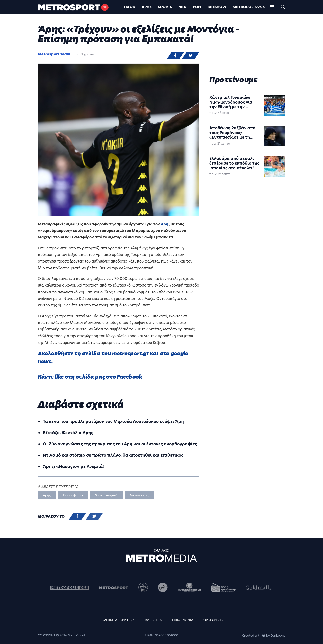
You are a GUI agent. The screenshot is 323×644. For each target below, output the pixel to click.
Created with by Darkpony (264, 636)
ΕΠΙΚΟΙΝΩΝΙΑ (183, 620)
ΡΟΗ (197, 7)
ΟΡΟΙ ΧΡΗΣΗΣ (214, 620)
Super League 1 (106, 495)
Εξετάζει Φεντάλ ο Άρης (68, 433)
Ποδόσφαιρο (73, 495)
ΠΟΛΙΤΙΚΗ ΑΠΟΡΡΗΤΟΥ (117, 620)
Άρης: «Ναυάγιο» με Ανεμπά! (73, 467)
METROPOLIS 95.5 (249, 7)
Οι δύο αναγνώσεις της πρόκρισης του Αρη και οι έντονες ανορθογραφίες (120, 444)
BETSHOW (217, 7)
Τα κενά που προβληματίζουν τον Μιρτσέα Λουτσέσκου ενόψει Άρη (113, 422)
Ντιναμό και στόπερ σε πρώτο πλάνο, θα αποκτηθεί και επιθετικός (113, 455)
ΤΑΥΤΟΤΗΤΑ (153, 620)
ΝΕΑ (182, 7)
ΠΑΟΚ (130, 7)
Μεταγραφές (140, 495)
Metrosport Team (54, 54)
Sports (165, 7)
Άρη (165, 224)
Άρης (147, 7)
